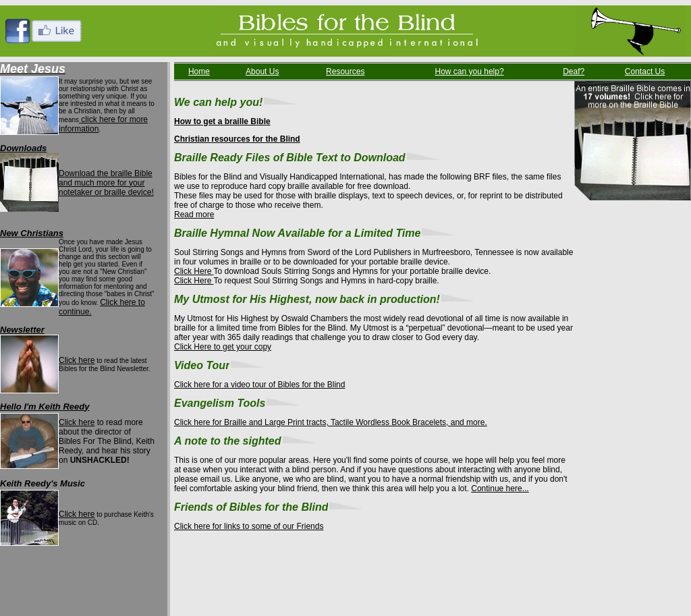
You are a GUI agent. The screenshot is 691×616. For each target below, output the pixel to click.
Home (199, 72)
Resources (345, 72)
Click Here (194, 271)
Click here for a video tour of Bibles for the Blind (259, 385)
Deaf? (574, 72)
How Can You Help (165, 576)
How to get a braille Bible (222, 121)
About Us (262, 72)
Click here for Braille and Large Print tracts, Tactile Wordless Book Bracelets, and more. (331, 422)
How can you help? (470, 72)
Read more (194, 215)
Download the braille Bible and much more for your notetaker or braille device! (106, 183)
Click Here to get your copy (223, 347)
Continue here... (500, 488)
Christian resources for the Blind (237, 139)
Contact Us (645, 72)
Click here (77, 360)
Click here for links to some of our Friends (249, 526)
